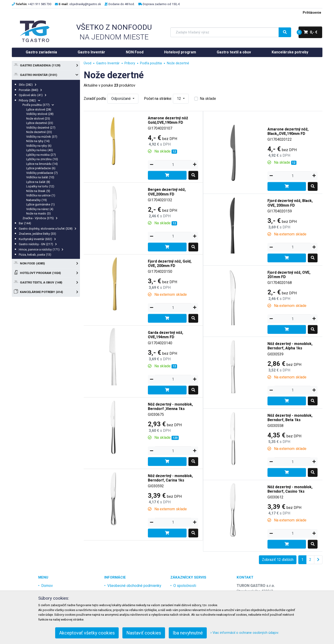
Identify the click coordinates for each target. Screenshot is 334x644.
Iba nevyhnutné (188, 633)
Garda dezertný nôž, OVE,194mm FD (165, 335)
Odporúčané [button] (121, 99)
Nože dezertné (39, 132)
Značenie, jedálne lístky (38, 234)
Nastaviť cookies (144, 633)
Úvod (87, 63)
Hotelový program (180, 52)
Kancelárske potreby (290, 52)
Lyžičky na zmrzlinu (42, 159)
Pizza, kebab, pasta (35, 255)
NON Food (135, 52)
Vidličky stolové (40, 114)
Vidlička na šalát (40, 177)
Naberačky (37, 200)
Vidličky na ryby (39, 146)
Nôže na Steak (38, 191)
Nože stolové (38, 119)
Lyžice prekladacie (41, 168)
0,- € (308, 32)
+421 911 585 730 (40, 4)
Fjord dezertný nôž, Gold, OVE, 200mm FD (170, 263)
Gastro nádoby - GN (38, 244)
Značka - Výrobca (40, 218)
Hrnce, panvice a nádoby (41, 249)
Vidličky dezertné (41, 128)
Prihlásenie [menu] (312, 13)
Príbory (30, 100)
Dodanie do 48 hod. (122, 4)
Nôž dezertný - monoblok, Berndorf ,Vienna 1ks (170, 407)
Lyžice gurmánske (41, 204)
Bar (25, 223)
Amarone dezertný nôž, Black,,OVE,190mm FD (288, 131)
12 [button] (179, 99)
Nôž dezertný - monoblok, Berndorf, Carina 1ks (170, 478)
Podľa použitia (38, 105)
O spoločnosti (185, 586)
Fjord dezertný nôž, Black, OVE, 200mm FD (290, 203)
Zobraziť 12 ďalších (278, 560)
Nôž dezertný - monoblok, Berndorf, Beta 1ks (290, 418)
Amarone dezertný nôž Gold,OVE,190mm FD (168, 120)
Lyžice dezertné (40, 123)
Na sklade (208, 99)
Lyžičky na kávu (40, 150)
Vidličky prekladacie (42, 173)
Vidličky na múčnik (42, 137)
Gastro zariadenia (41, 52)
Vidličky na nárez (40, 209)
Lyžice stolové (39, 109)
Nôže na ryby (38, 141)
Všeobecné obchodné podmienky (134, 586)
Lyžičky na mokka (41, 155)
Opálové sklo (33, 95)
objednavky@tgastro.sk (85, 4)
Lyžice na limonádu (42, 164)
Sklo (28, 85)
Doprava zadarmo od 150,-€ (161, 4)
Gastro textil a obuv (234, 52)
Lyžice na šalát (38, 182)
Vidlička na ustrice (41, 195)
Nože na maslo (39, 213)
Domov (47, 586)
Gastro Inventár (91, 52)
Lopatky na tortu (40, 186)
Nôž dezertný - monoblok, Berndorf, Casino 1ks (290, 489)
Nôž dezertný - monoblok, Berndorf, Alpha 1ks (290, 346)
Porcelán (30, 90)
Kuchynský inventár (37, 239)
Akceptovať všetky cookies (87, 633)
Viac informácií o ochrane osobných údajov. (245, 633)
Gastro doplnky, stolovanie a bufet (48, 229)
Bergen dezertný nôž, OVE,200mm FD (167, 192)
